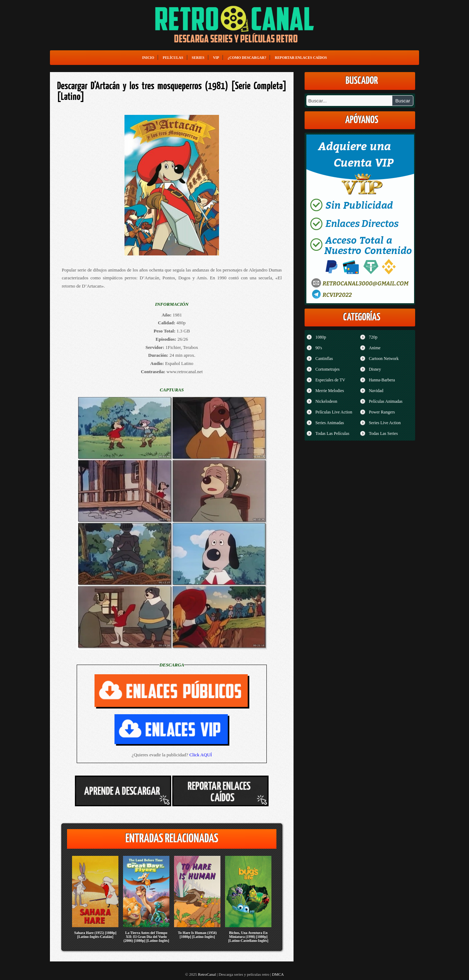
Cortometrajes (327, 369)
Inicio (148, 58)
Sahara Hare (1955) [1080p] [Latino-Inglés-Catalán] (95, 935)
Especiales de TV (330, 380)
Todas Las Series (383, 433)
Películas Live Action (334, 412)
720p (373, 337)
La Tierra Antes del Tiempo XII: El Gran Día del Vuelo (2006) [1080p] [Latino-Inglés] (146, 937)
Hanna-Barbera (382, 380)
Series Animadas (330, 423)
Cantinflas (324, 359)
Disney (375, 369)
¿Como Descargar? (247, 58)
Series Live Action (385, 423)
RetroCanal (207, 974)
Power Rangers (382, 412)
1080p (321, 337)
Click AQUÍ (201, 755)
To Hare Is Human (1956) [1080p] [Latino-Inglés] (197, 935)
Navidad (376, 391)
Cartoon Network (384, 359)
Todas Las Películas (332, 433)
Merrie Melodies (330, 391)
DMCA (278, 974)
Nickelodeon (326, 401)
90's (319, 348)
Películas (173, 58)
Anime (375, 348)
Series (198, 58)
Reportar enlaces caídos (301, 58)
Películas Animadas (386, 401)
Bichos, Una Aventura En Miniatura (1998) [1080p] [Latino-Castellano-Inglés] (248, 937)
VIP (216, 58)
